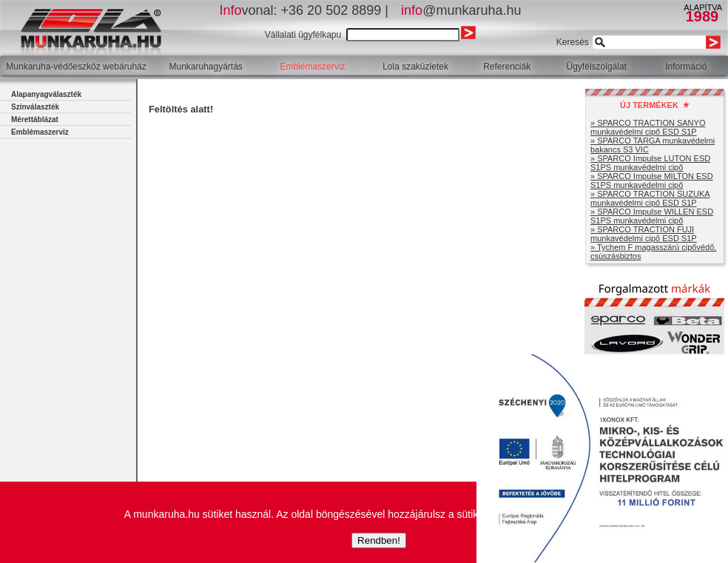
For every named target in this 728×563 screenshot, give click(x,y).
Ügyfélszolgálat (597, 67)
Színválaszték (35, 107)
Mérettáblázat (35, 119)
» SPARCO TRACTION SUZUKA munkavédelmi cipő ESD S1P (650, 198)
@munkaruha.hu (461, 10)
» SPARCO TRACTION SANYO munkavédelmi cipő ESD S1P (648, 127)
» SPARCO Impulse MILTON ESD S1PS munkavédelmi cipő (652, 181)
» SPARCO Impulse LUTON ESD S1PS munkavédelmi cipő (650, 163)
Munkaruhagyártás (205, 67)
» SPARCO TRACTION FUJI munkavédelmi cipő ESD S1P (644, 234)
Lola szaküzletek (415, 67)
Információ (686, 67)
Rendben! (379, 540)
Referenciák (507, 67)
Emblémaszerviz (312, 67)
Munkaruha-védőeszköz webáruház (76, 67)
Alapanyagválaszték (46, 94)
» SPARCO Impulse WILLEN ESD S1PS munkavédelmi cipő (652, 216)
